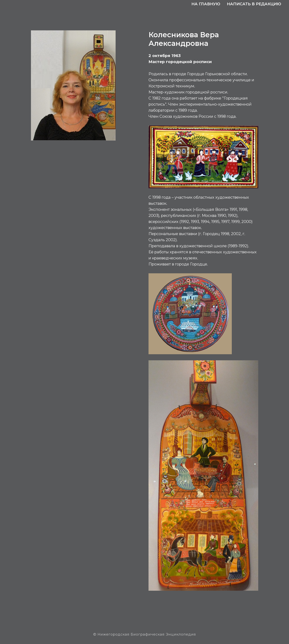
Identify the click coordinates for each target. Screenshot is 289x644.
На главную (206, 4)
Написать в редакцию (254, 4)
